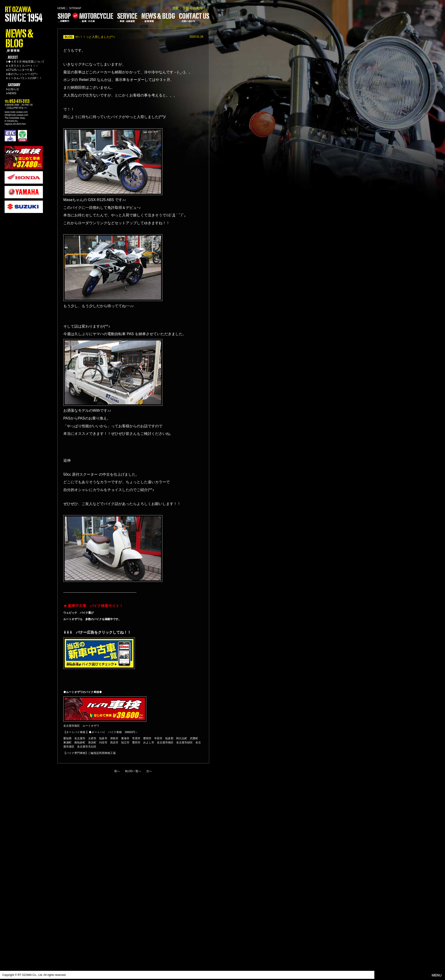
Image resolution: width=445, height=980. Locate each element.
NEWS (12, 93)
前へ (117, 771)
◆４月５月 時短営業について (26, 62)
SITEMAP (75, 8)
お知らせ (14, 89)
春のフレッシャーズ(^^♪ (23, 74)
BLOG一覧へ (133, 771)
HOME (61, 8)
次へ (149, 771)
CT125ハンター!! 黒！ (22, 70)
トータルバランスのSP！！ (25, 78)
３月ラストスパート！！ (23, 66)
